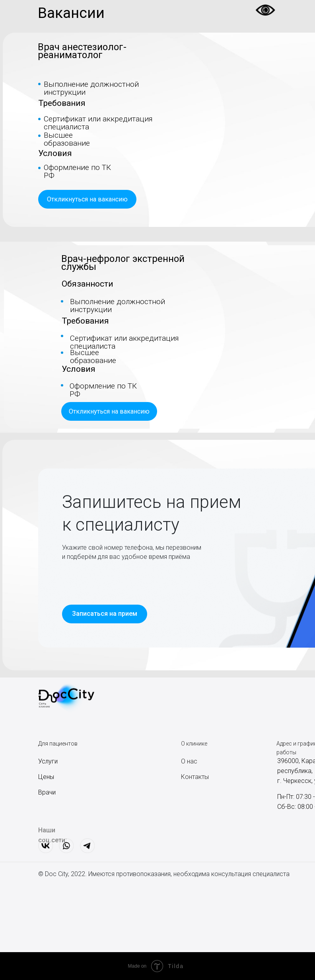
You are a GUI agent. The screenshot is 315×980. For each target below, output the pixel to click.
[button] (87, 199)
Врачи (47, 792)
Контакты (195, 777)
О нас (189, 761)
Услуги (48, 761)
